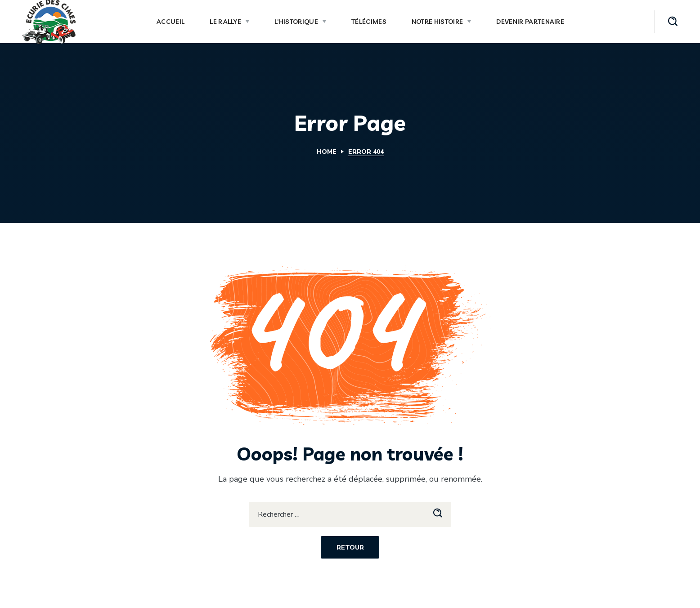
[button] (673, 22)
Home (327, 152)
